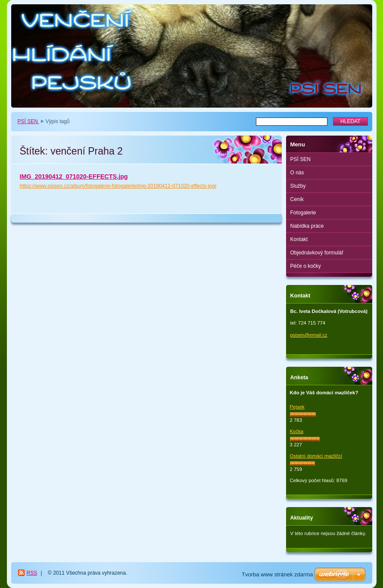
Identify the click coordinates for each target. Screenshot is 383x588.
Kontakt (299, 239)
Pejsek (297, 407)
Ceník (297, 199)
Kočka (297, 431)
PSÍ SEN (29, 121)
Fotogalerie (303, 213)
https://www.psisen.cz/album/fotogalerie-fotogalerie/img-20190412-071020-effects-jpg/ (118, 186)
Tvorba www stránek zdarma (277, 574)
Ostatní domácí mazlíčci (316, 456)
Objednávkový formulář (317, 253)
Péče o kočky (306, 266)
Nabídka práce (307, 226)
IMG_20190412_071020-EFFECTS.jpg (74, 176)
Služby (298, 186)
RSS (32, 573)
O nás (297, 173)
